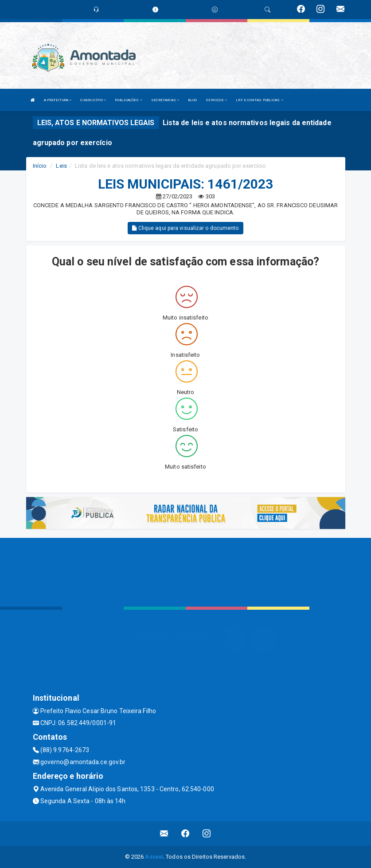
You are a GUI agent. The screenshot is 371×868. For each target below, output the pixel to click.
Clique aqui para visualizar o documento (185, 228)
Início (40, 166)
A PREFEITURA (58, 100)
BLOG (192, 100)
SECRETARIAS (165, 100)
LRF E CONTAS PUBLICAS (259, 100)
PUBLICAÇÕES (128, 100)
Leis (61, 166)
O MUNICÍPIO (93, 100)
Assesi (154, 857)
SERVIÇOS (216, 100)
